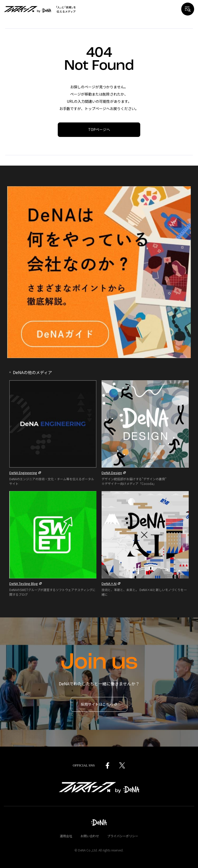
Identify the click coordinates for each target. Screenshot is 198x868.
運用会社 (66, 836)
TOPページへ (99, 129)
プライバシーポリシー (123, 836)
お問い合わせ (90, 836)
